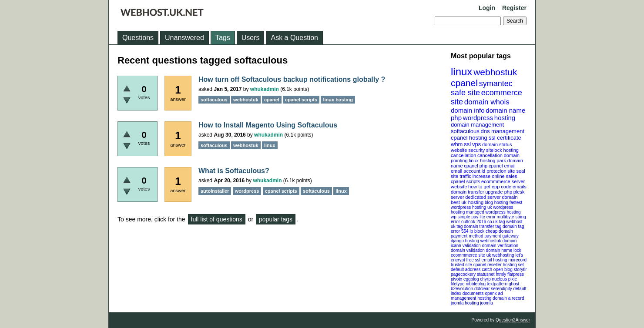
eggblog (471, 279)
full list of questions (217, 219)
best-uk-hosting (467, 202)
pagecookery (463, 274)
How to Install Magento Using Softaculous (268, 125)
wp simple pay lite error (473, 217)
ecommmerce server (503, 181)
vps (476, 144)
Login (487, 8)
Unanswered (184, 38)
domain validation (468, 250)
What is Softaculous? (234, 171)
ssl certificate (505, 138)
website (459, 187)
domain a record (508, 298)
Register (514, 8)
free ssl (473, 260)
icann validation (466, 246)
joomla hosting (465, 303)
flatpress (516, 274)
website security (468, 150)
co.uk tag (496, 222)
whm (457, 144)
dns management (503, 131)
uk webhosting (500, 255)
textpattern (497, 284)
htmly (501, 274)
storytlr (520, 269)
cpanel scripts (465, 181)
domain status (497, 144)
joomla (486, 303)
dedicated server (483, 197)
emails (520, 187)
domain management (477, 125)
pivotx (456, 279)
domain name (505, 110)
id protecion (494, 171)
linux (461, 72)
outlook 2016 (474, 222)
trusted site (461, 265)
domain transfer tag (483, 226)
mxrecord (517, 260)
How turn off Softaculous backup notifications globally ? (292, 79)
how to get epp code (490, 187)
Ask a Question (294, 38)
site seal (516, 171)
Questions (138, 38)
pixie (513, 279)
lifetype (458, 284)
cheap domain (499, 231)
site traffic (461, 176)
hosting (505, 118)
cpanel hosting (469, 138)
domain (510, 197)
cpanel (464, 83)
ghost (514, 284)
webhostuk (495, 72)
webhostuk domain (498, 241)
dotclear (482, 289)
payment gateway (501, 236)
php (456, 118)
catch (487, 269)
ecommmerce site (468, 255)
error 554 (460, 231)
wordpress (478, 118)
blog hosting (496, 202)
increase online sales (495, 176)
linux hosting (482, 161)
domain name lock (504, 250)
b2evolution (462, 289)
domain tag (513, 226)
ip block (477, 231)
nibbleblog (476, 284)
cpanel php (476, 166)
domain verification (500, 246)
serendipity (501, 289)
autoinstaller (215, 191)
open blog (503, 269)
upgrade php (499, 192)
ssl (467, 144)
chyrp (485, 279)
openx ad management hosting (477, 296)
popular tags (276, 219)
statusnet (486, 274)
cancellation (490, 155)
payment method (467, 236)
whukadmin (265, 89)
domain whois (487, 102)
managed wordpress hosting (493, 212)
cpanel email (502, 166)
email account (466, 171)
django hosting (465, 241)
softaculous (465, 131)
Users (251, 38)
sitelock (494, 150)
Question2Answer (513, 320)
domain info (468, 110)
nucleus (500, 279)
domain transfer (467, 192)
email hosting (495, 260)
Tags (223, 38)
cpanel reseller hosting (495, 265)
